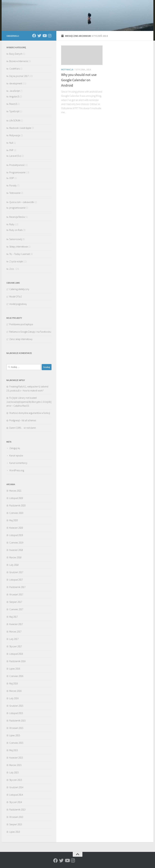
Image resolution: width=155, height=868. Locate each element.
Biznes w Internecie (19, 61)
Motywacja (67, 69)
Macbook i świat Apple (20, 128)
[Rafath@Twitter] (39, 36)
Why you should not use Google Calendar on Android (79, 80)
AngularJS (14, 96)
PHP (11, 150)
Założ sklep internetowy (21, 339)
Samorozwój (16, 239)
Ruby (12, 224)
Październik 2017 (17, 587)
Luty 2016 (14, 698)
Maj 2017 (14, 617)
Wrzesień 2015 (16, 728)
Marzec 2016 (15, 691)
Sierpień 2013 (16, 824)
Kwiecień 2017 (16, 624)
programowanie (17, 208)
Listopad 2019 (16, 535)
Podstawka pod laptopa (21, 324)
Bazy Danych (16, 54)
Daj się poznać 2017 (19, 76)
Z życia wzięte (16, 261)
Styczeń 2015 (16, 780)
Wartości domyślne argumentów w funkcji (30, 413)
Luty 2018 (14, 565)
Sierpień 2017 (16, 602)
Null (11, 143)
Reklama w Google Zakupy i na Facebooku (30, 332)
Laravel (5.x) (15, 156)
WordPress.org (17, 470)
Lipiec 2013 (15, 832)
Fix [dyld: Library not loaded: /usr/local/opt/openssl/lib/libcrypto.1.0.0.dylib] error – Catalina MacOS (29, 402)
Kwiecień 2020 (16, 528)
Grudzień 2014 (16, 787)
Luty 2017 (14, 639)
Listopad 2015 (16, 713)
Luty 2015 (14, 772)
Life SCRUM (15, 121)
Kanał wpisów (16, 456)
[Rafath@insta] (50, 36)
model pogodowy (18, 304)
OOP (12, 178)
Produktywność (17, 165)
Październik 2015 (17, 721)
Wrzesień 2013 (16, 817)
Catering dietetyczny (19, 289)
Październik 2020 (17, 506)
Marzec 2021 (15, 491)
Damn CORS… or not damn (23, 428)
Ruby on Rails (16, 230)
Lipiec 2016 (15, 669)
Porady (13, 185)
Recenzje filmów (17, 217)
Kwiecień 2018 (16, 550)
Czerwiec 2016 (16, 676)
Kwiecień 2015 (16, 758)
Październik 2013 (17, 810)
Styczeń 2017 (16, 646)
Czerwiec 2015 (16, 743)
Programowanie (17, 172)
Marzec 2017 (15, 632)
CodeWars (14, 69)
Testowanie (15, 193)
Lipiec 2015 (15, 735)
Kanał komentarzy (18, 463)
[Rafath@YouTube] (44, 36)
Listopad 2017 (16, 580)
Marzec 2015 (15, 765)
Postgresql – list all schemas (23, 420)
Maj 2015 (14, 750)
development (16, 83)
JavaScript (14, 91)
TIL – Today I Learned (20, 254)
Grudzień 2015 (16, 706)
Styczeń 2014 (16, 802)
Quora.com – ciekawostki (22, 202)
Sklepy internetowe (19, 247)
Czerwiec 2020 (16, 513)
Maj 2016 (14, 683)
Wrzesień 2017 (16, 594)
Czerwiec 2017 (16, 609)
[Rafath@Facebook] (34, 36)
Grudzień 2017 (16, 572)
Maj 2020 (14, 520)
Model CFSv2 (16, 297)
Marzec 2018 (15, 557)
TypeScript (14, 111)
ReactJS (13, 104)
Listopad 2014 (16, 795)
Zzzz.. (12, 269)
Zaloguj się (15, 448)
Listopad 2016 (16, 654)
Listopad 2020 (16, 498)
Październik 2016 (17, 661)
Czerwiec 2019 (16, 543)
